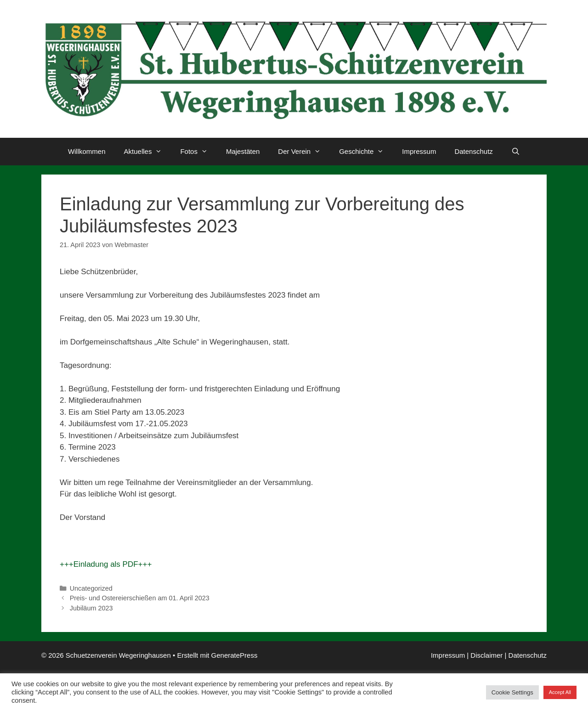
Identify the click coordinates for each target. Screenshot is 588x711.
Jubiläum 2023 (91, 608)
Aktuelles (148, 152)
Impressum (419, 151)
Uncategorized (91, 588)
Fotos (198, 152)
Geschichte (366, 152)
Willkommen (87, 151)
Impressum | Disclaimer (467, 655)
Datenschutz (473, 151)
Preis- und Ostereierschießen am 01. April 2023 (140, 598)
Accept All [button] (560, 692)
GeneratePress (235, 655)
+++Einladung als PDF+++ (106, 564)
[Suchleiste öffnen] (516, 152)
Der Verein (304, 152)
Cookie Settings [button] (512, 692)
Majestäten (243, 151)
